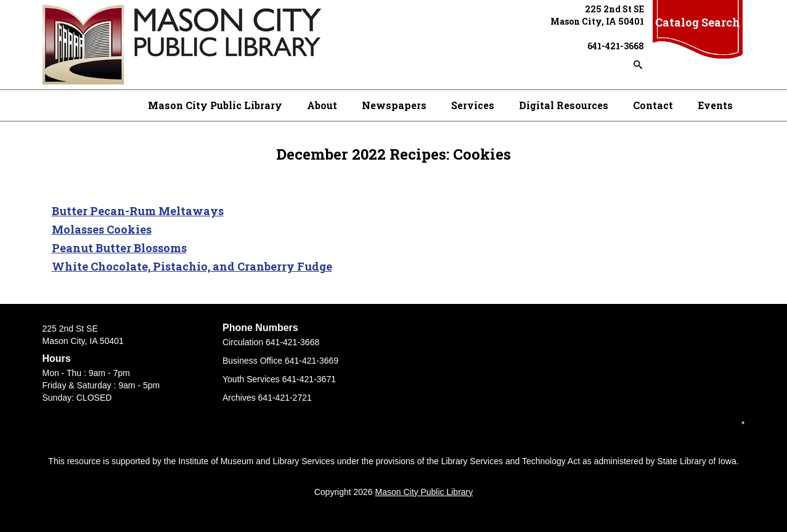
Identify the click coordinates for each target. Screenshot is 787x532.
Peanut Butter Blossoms (119, 248)
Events (715, 105)
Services (473, 105)
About (322, 105)
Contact (653, 105)
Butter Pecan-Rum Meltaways (138, 211)
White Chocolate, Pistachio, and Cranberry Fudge (192, 266)
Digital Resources (564, 105)
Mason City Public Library (215, 105)
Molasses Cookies (102, 229)
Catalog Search (698, 22)
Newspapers (394, 105)
